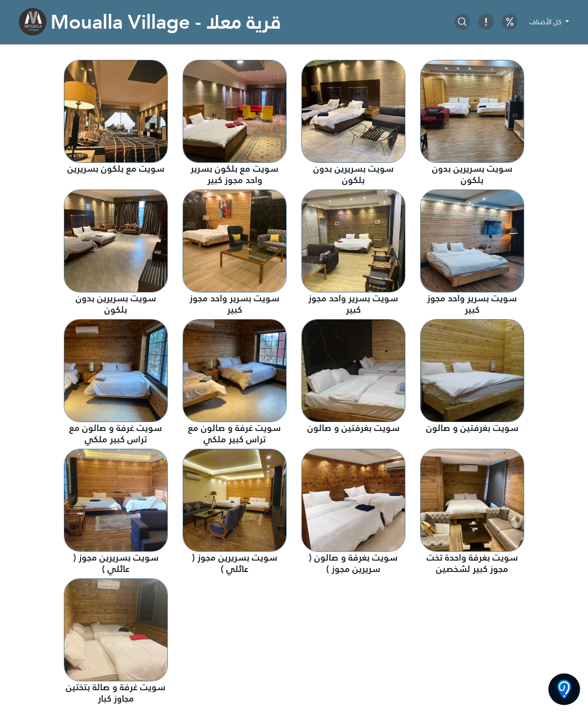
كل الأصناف (547, 22)
